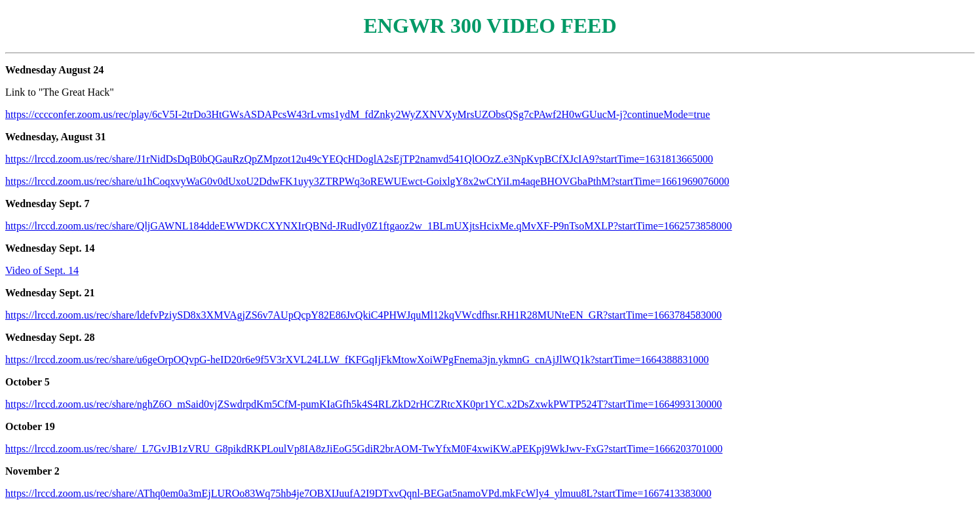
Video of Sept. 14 (42, 270)
